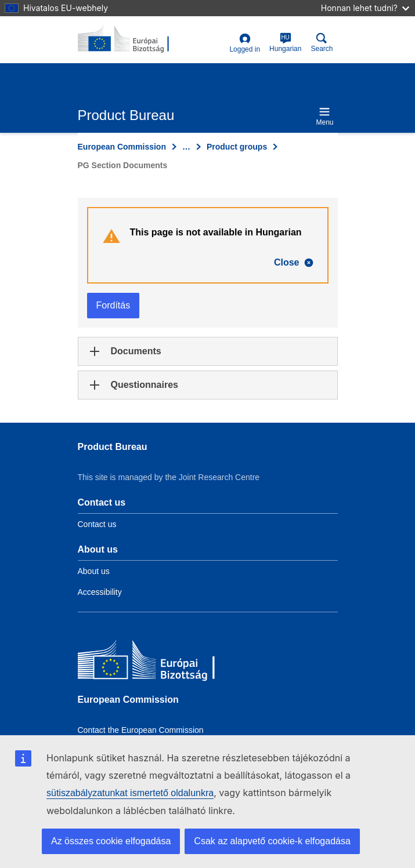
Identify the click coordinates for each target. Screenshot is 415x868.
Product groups (237, 147)
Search (322, 43)
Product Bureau (113, 447)
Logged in (245, 43)
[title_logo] (134, 39)
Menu (324, 116)
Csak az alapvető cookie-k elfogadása (272, 841)
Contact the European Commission (141, 730)
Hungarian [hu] (285, 43)
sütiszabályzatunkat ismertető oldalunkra (130, 793)
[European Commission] (162, 662)
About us (94, 571)
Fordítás (113, 305)
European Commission (122, 147)
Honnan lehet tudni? (365, 8)
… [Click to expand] (186, 147)
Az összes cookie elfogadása (111, 841)
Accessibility (100, 592)
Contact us (97, 524)
